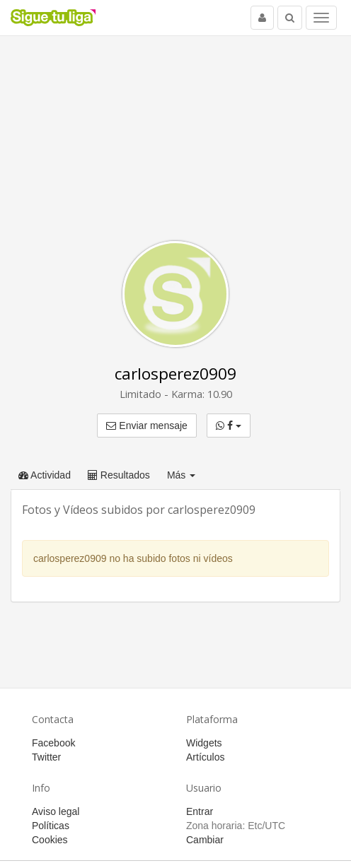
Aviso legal (56, 811)
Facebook (53, 743)
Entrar (200, 811)
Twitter (46, 757)
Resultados (119, 475)
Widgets (204, 743)
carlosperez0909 (175, 374)
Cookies (50, 840)
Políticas (51, 826)
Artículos (205, 757)
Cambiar (205, 840)
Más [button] (181, 475)
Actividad (45, 475)
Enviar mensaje (146, 426)
